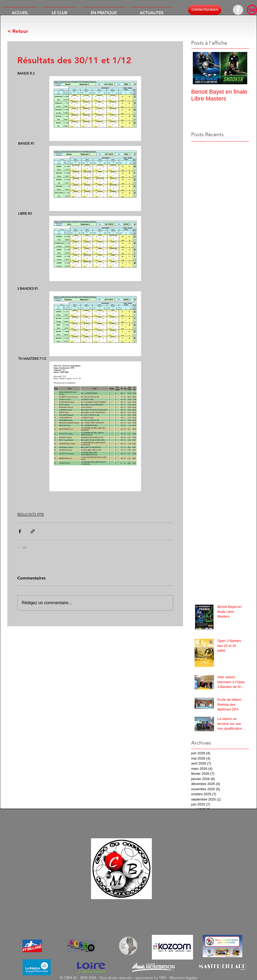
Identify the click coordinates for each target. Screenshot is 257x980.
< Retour (18, 31)
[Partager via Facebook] (20, 531)
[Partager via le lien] (33, 531)
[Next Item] (240, 68)
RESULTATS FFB (31, 514)
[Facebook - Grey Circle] (238, 10)
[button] (59, 10)
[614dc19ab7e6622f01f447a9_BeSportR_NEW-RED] (252, 10)
